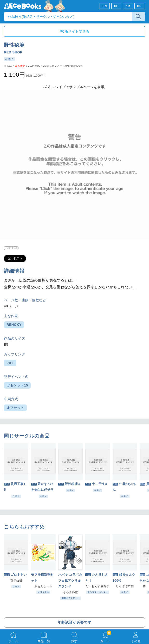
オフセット (15, 408)
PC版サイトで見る (74, 31)
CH (116, 6)
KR (128, 6)
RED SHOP (13, 52)
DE (140, 6)
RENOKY (14, 325)
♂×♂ (10, 363)
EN (105, 6)
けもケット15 (17, 385)
